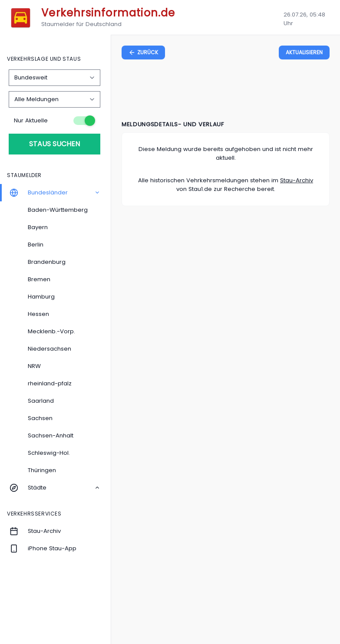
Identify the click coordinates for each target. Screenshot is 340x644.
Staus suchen (54, 144)
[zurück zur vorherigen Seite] (143, 53)
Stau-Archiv (297, 180)
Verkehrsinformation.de (108, 13)
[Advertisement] (226, 92)
